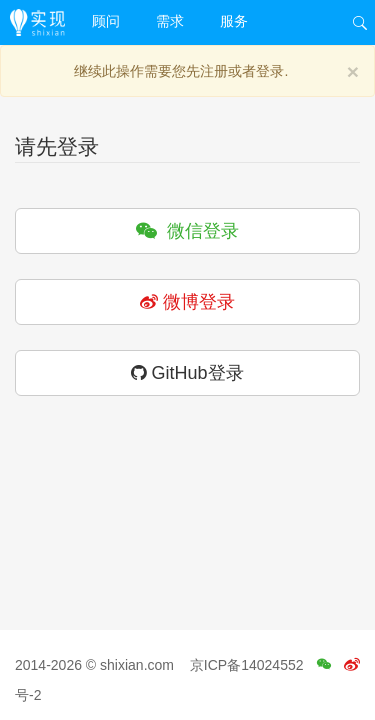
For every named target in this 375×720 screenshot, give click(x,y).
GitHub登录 (187, 373)
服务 (234, 21)
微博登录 (187, 302)
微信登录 (187, 231)
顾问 (106, 21)
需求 (170, 21)
